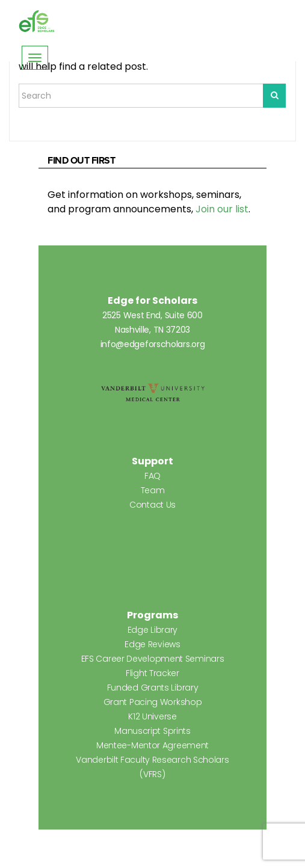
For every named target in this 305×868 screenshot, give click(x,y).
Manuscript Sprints (152, 731)
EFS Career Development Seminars (153, 659)
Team (153, 490)
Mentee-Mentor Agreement (152, 745)
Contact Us (152, 505)
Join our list (222, 209)
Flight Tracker (152, 673)
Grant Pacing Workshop (153, 702)
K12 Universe (152, 716)
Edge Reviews (152, 644)
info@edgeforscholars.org (153, 344)
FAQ (152, 476)
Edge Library (152, 630)
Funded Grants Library (153, 688)
